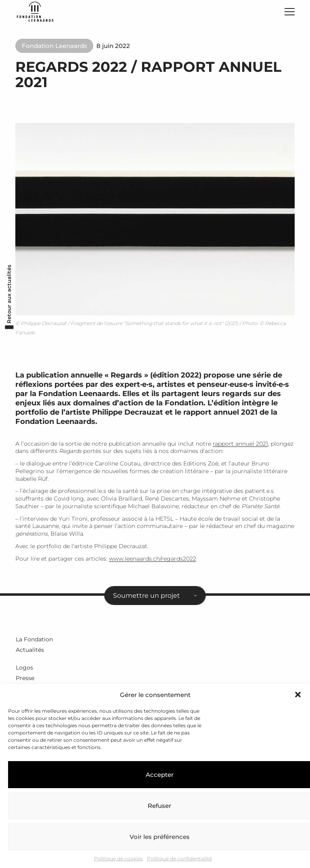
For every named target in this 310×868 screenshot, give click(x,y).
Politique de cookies (118, 859)
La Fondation (34, 641)
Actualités (29, 651)
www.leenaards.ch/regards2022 (153, 561)
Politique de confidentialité (179, 859)
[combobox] (155, 597)
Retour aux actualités (8, 307)
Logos (24, 669)
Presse (25, 679)
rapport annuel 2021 (240, 446)
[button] (298, 695)
